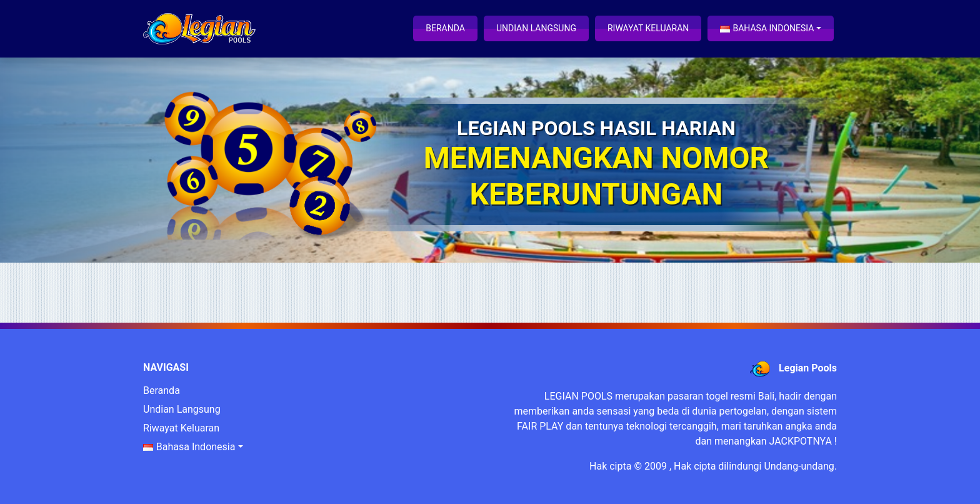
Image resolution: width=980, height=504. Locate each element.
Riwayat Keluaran (648, 28)
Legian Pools (808, 368)
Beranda (445, 28)
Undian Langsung (536, 28)
